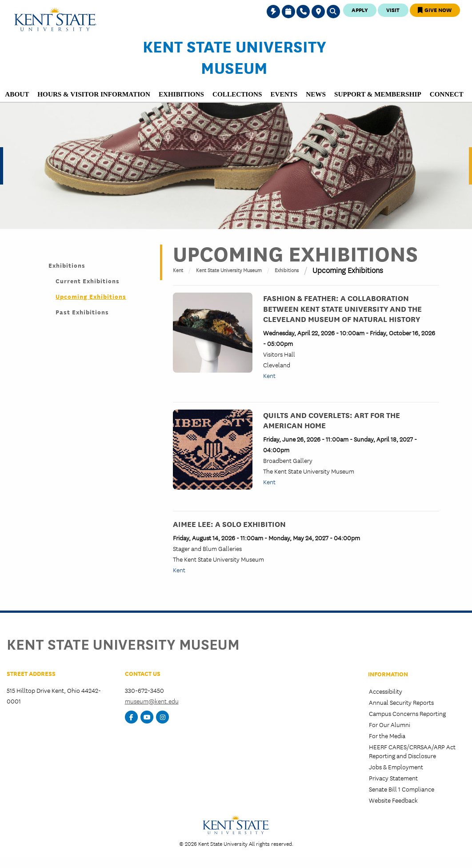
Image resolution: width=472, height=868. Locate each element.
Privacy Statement (393, 778)
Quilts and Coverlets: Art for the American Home (332, 420)
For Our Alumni (390, 724)
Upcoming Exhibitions (91, 296)
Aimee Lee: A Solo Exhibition (229, 524)
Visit (393, 10)
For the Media (387, 735)
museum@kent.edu (152, 701)
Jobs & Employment (396, 767)
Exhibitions (67, 265)
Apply (360, 10)
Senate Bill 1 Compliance (402, 789)
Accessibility (386, 691)
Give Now (435, 10)
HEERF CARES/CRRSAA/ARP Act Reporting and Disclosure (412, 751)
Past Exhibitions (82, 312)
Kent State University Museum (234, 56)
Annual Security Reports (401, 702)
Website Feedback (393, 800)
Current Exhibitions (88, 281)
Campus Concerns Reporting (407, 713)
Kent (178, 270)
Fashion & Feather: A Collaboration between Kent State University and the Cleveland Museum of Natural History (342, 308)
